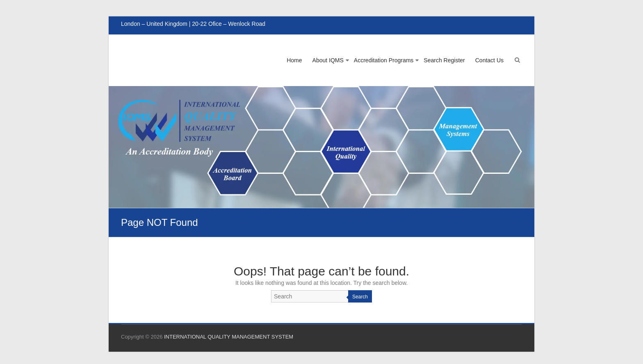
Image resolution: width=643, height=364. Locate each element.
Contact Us (489, 60)
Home (294, 60)
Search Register (444, 60)
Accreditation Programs (384, 60)
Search (360, 297)
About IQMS (328, 60)
